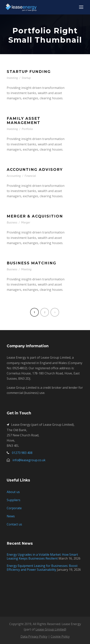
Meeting (26, 269)
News (11, 516)
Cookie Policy (60, 636)
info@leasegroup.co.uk (29, 460)
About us (13, 492)
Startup (26, 78)
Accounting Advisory (35, 170)
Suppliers (14, 500)
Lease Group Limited (50, 629)
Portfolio (27, 129)
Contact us (14, 524)
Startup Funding (29, 72)
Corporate (14, 508)
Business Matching (31, 263)
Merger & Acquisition (35, 216)
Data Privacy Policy (34, 636)
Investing (12, 78)
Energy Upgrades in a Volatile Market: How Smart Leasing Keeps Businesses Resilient (42, 556)
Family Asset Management (24, 121)
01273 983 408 (22, 453)
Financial (30, 176)
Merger (26, 222)
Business (12, 222)
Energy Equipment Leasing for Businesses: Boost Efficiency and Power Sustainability (42, 568)
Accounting (14, 176)
